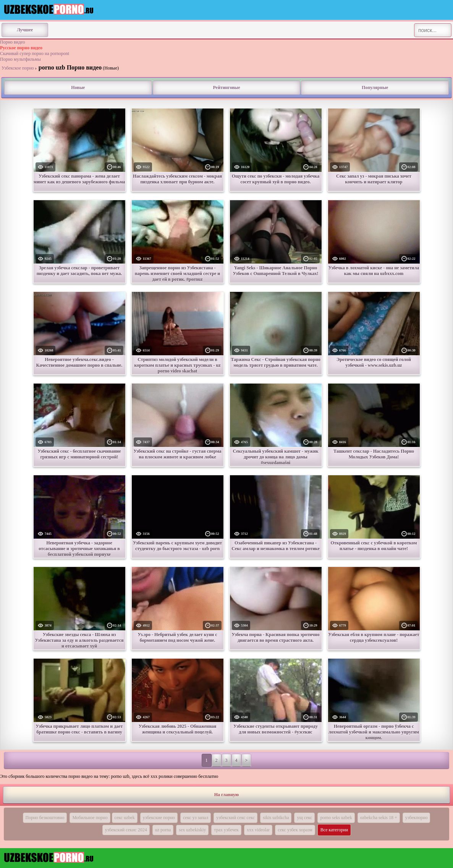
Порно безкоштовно (45, 818)
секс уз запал (196, 818)
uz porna (163, 830)
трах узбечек (226, 830)
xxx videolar (258, 830)
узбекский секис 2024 (126, 830)
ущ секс (304, 818)
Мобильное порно (90, 818)
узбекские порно (159, 818)
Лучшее (25, 30)
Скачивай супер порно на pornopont (35, 53)
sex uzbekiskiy (192, 830)
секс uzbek (125, 818)
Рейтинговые (226, 87)
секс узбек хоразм (295, 830)
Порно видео (13, 42)
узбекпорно (417, 818)
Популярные (375, 87)
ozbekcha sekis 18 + (379, 818)
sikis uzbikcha (276, 818)
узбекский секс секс (235, 818)
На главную (226, 795)
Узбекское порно (18, 68)
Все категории (334, 830)
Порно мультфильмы (20, 59)
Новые (78, 87)
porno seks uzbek (336, 818)
